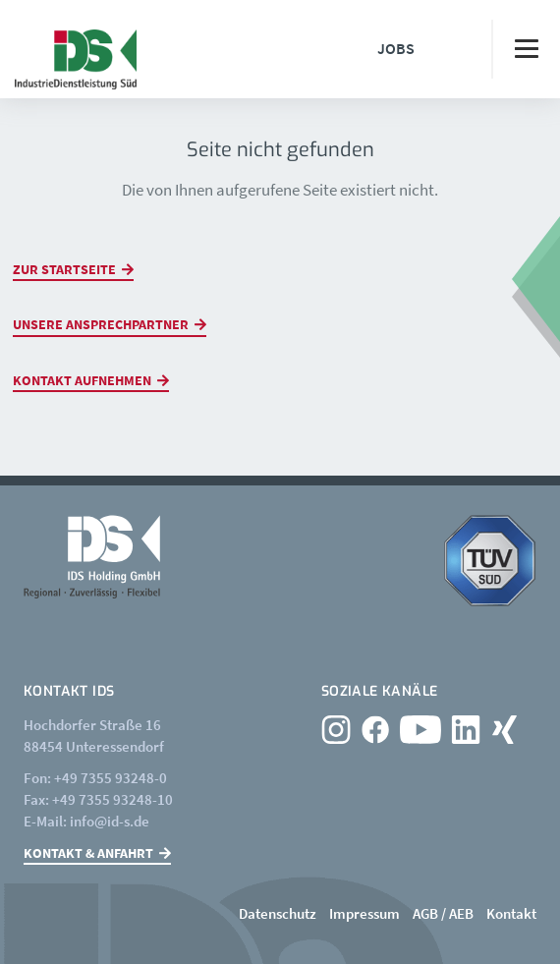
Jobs (396, 48)
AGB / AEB (443, 913)
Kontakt (511, 913)
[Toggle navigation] (526, 49)
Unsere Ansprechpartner (101, 324)
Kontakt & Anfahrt (88, 853)
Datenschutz (278, 913)
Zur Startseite (64, 269)
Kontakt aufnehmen (82, 380)
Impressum (364, 913)
